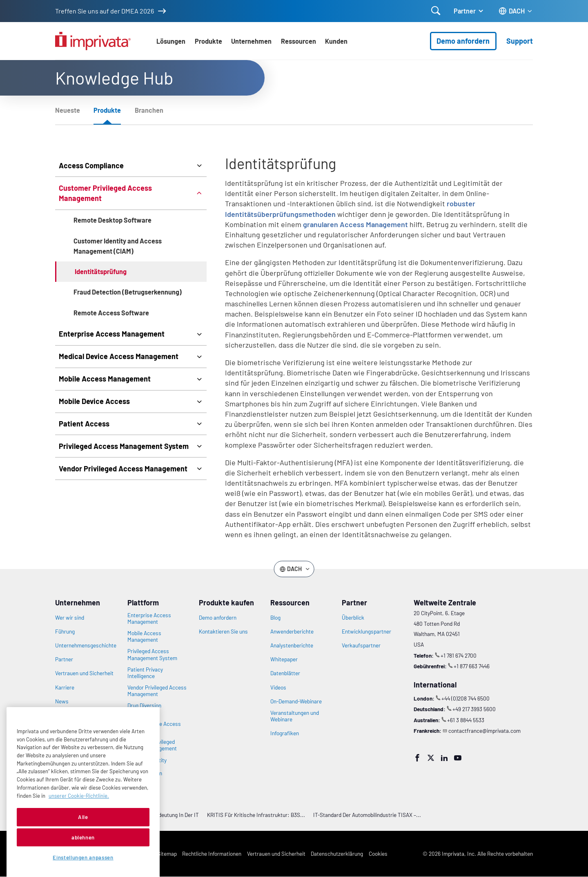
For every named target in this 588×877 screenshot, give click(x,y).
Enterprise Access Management (112, 334)
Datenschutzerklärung (337, 854)
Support (520, 41)
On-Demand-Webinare (296, 701)
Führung (65, 632)
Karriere (65, 687)
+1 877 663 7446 (472, 666)
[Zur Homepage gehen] (93, 41)
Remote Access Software (111, 313)
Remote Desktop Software (112, 220)
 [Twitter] (431, 758)
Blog (275, 618)
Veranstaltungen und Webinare (295, 716)
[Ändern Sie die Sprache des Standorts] (516, 11)
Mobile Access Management (105, 379)
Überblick (353, 618)
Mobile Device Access (94, 401)
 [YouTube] (458, 758)
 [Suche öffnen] (436, 11)
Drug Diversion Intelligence (144, 709)
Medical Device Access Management (119, 356)
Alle (83, 835)
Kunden (336, 41)
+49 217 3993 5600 (474, 709)
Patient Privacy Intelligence (145, 673)
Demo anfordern (463, 41)
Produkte (208, 41)
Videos (278, 687)
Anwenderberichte (292, 632)
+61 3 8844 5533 (466, 720)
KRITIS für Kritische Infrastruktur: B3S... (256, 815)
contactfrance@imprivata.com (484, 731)
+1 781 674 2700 (459, 655)
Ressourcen (298, 41)
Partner (465, 11)
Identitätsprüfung (101, 271)
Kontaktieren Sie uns (223, 632)
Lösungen (171, 41)
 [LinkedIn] (444, 758)
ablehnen (83, 855)
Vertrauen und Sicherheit (84, 673)
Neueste (68, 110)
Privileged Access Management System (124, 446)
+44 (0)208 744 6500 (465, 698)
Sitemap (167, 854)
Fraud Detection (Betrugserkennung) (128, 292)
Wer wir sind (70, 618)
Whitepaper (284, 659)
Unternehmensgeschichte (86, 645)
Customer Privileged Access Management (105, 193)
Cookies (378, 854)
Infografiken (285, 733)
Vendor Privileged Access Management (123, 469)
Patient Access (84, 424)
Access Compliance (91, 165)
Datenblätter (285, 673)
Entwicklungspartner (366, 632)
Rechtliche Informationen (212, 854)
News (62, 701)
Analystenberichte (292, 645)
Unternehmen (251, 41)
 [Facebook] (417, 758)
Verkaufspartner (361, 645)
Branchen (149, 110)
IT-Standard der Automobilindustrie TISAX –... (367, 815)
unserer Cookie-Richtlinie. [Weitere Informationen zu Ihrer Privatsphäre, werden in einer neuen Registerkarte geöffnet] (79, 813)
